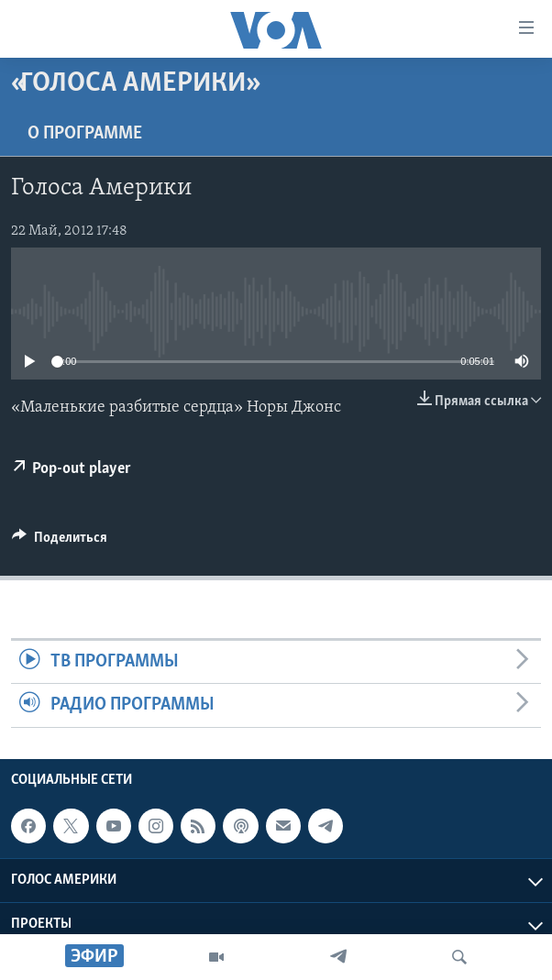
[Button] (60, 542)
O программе (85, 134)
